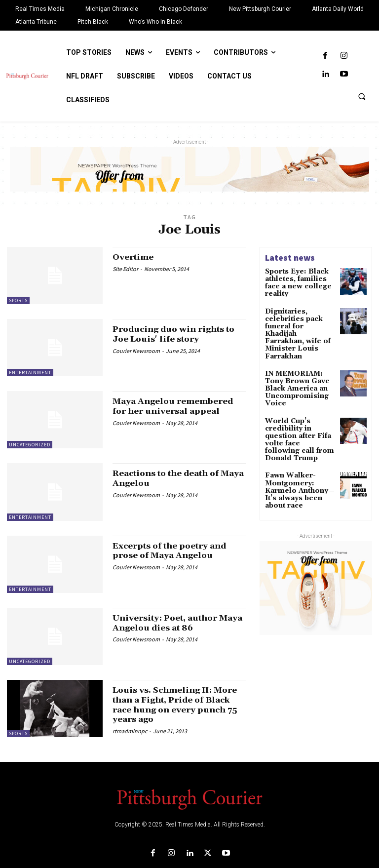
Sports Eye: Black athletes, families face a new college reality (299, 278)
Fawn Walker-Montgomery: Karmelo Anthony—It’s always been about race (296, 454)
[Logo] (189, 798)
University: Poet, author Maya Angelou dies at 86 (170, 623)
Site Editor (125, 269)
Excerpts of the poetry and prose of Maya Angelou (176, 551)
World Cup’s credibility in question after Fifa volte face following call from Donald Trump (299, 411)
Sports (18, 300)
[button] (362, 96)
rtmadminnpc (130, 731)
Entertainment (30, 373)
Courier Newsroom (136, 351)
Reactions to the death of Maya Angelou (172, 478)
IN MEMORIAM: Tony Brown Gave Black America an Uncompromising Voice (293, 368)
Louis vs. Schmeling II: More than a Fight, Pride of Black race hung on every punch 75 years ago (176, 705)
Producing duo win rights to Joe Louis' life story (174, 334)
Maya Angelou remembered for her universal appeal (178, 406)
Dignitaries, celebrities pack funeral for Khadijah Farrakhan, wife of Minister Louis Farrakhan (297, 322)
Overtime (135, 257)
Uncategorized (30, 445)
